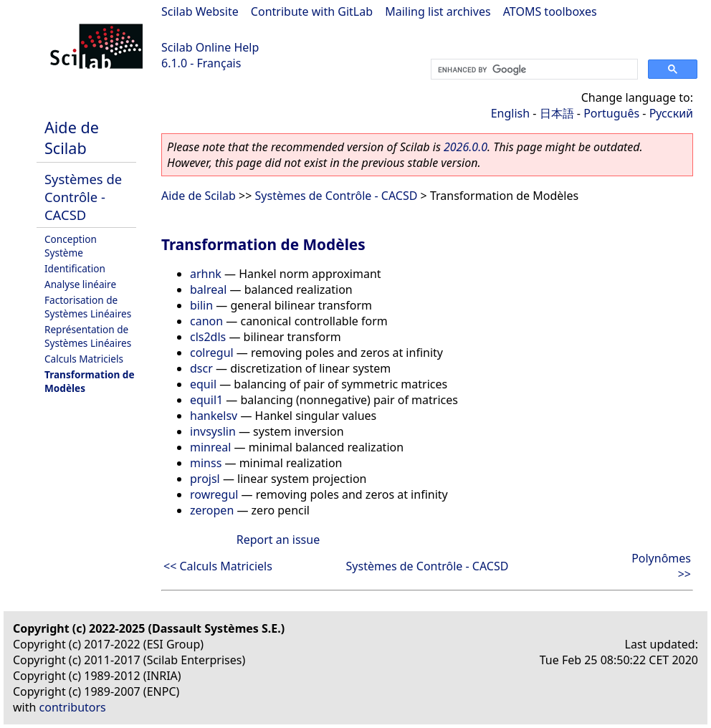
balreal (208, 289)
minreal (210, 447)
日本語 (557, 113)
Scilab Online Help (210, 47)
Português (611, 113)
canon (206, 321)
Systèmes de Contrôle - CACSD (83, 197)
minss (206, 463)
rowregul (214, 494)
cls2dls (208, 337)
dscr (201, 368)
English (510, 113)
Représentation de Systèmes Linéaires (88, 336)
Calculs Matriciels (84, 359)
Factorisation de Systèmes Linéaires (88, 307)
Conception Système (71, 246)
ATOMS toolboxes (550, 11)
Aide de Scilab (72, 138)
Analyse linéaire (80, 284)
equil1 (206, 400)
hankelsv (214, 416)
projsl (205, 479)
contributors (73, 707)
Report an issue (278, 540)
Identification (75, 268)
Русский (671, 113)
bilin (201, 305)
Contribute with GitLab (312, 11)
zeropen (212, 510)
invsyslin (213, 431)
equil (203, 384)
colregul (212, 353)
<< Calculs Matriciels (218, 566)
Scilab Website (200, 11)
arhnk (206, 274)
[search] (533, 70)
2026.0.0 (466, 147)
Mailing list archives (438, 11)
